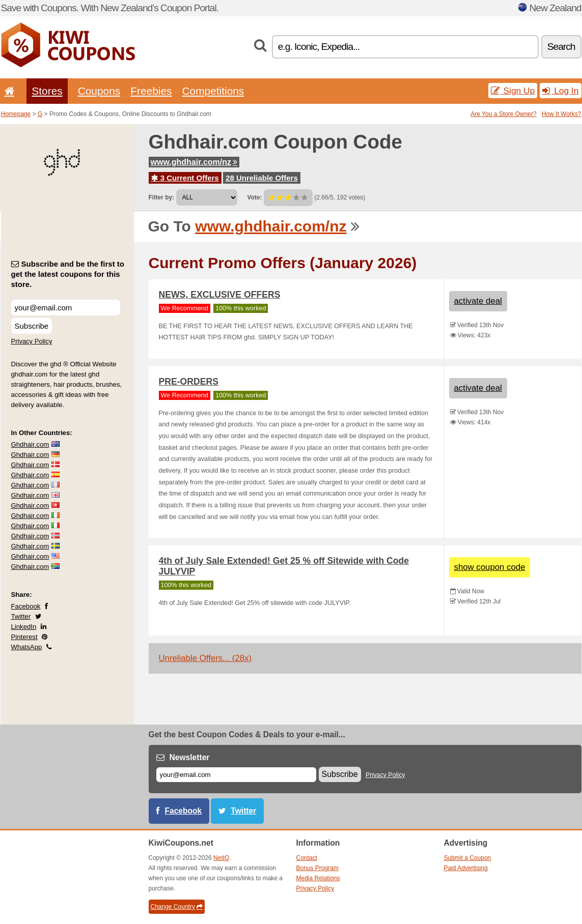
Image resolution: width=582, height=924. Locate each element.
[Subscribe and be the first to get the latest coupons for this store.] (66, 308)
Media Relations (318, 878)
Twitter (21, 616)
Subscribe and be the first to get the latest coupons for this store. (68, 274)
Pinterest (24, 637)
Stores (47, 91)
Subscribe (32, 326)
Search (561, 47)
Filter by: (162, 197)
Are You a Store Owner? (503, 114)
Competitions (213, 91)
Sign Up (513, 91)
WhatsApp (27, 647)
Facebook (26, 606)
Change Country (177, 907)
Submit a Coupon (468, 858)
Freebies (151, 91)
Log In (560, 91)
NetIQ (221, 858)
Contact (307, 858)
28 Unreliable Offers (262, 178)
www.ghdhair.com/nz (194, 162)
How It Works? (562, 114)
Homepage (16, 114)
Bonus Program (317, 868)
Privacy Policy (32, 341)
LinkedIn (24, 627)
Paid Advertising (466, 868)
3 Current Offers (185, 178)
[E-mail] (236, 775)
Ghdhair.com (30, 444)
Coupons (99, 91)
